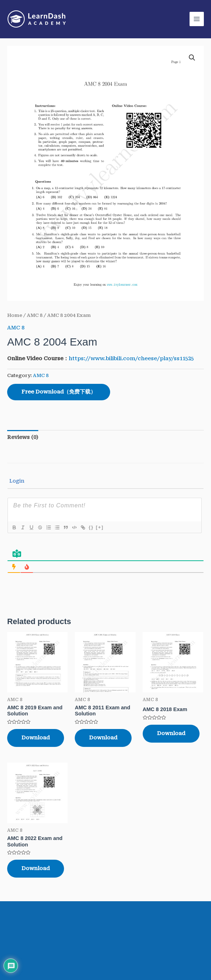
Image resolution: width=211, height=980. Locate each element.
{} (91, 527)
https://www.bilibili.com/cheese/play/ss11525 (131, 358)
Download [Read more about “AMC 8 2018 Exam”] (171, 733)
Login (16, 481)
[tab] (23, 438)
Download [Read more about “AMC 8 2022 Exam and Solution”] (36, 869)
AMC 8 (35, 315)
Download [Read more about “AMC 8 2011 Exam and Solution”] (103, 738)
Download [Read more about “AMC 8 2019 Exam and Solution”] (36, 738)
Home (15, 315)
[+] (100, 527)
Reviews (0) (23, 437)
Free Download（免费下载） (59, 392)
